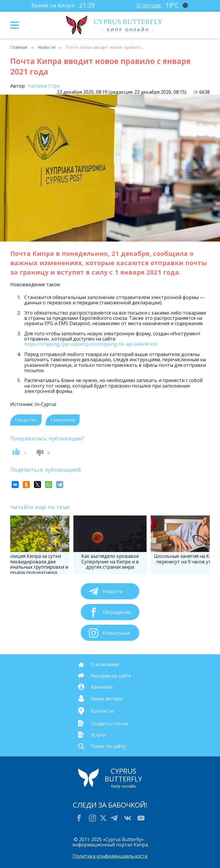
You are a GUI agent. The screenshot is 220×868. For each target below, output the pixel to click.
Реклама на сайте (111, 676)
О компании (105, 664)
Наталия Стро (43, 86)
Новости (46, 47)
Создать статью (109, 723)
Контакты (102, 711)
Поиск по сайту (108, 746)
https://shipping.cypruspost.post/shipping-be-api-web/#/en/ (91, 344)
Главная (19, 47)
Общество (26, 420)
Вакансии (102, 687)
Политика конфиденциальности (110, 856)
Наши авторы (107, 698)
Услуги (98, 735)
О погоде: (149, 5)
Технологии (63, 420)
